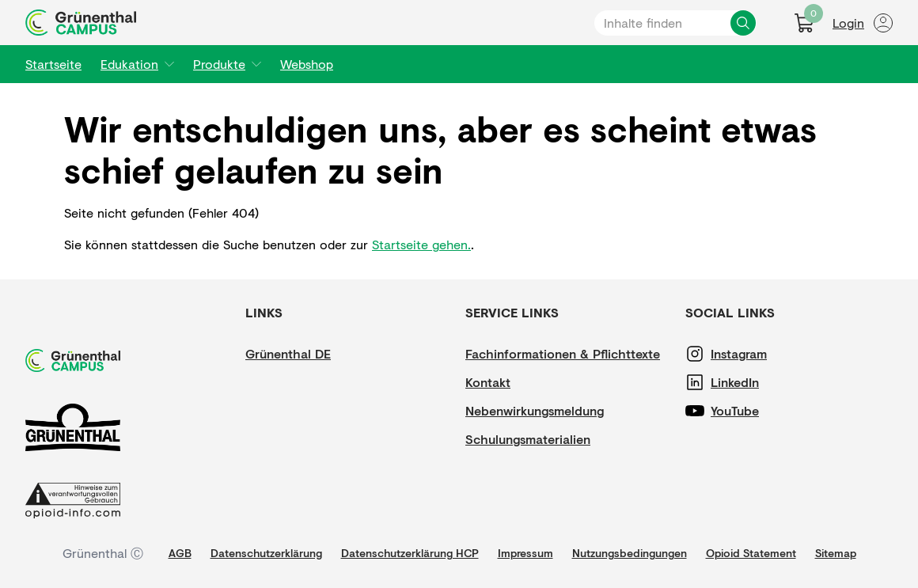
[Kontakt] (513, 382)
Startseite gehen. (421, 244)
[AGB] (180, 553)
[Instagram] (758, 354)
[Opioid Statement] (751, 553)
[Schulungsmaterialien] (528, 439)
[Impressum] (525, 553)
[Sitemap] (836, 553)
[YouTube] (758, 411)
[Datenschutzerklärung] (266, 553)
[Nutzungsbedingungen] (630, 553)
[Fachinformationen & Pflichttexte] (563, 354)
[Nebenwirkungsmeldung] (535, 411)
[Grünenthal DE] (293, 354)
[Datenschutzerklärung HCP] (410, 553)
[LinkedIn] (758, 382)
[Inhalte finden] (743, 23)
